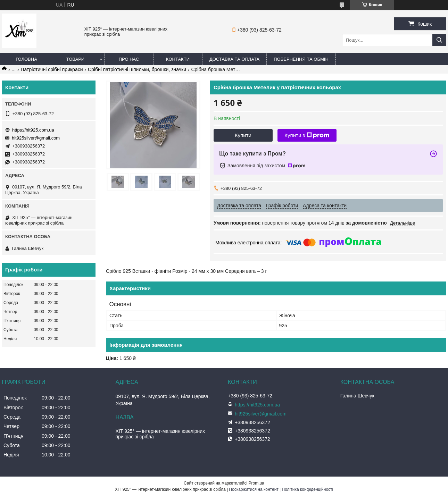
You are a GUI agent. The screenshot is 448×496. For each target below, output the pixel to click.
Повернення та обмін (301, 59)
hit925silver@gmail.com (36, 138)
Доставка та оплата (234, 59)
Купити (243, 135)
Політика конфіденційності (308, 489)
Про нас (129, 59)
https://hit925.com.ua (33, 130)
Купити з (307, 135)
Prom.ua (256, 483)
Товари (75, 59)
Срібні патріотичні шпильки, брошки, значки (137, 69)
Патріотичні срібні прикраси (52, 69)
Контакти (178, 59)
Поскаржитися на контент (254, 489)
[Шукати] (439, 40)
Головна (26, 59)
